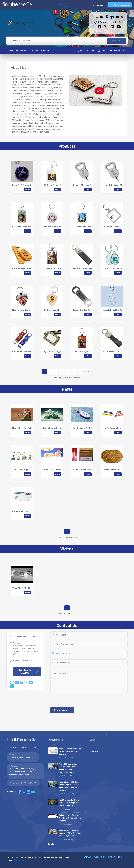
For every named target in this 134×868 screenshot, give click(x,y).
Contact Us (86, 51)
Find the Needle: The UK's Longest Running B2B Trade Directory (70, 803)
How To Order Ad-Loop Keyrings (117, 428)
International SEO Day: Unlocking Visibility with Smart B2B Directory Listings (69, 786)
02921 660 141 (108, 22)
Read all (54, 844)
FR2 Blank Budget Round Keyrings (58, 227)
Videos (45, 51)
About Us (46, 5)
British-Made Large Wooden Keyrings (29, 268)
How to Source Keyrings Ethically (57, 428)
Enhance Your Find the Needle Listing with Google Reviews (71, 818)
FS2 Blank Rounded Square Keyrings (89, 227)
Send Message (63, 710)
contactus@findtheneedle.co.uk (23, 758)
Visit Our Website (111, 51)
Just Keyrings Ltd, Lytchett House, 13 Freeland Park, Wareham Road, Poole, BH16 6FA (25, 650)
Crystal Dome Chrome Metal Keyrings (59, 268)
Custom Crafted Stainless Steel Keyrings (91, 310)
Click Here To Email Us (28, 672)
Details (28, 189)
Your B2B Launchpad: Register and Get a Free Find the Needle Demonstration (69, 768)
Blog (55, 5)
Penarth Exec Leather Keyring (116, 352)
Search (117, 41)
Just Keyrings (109, 17)
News (35, 51)
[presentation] (69, 700)
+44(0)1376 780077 (27, 783)
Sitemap (87, 857)
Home (37, 5)
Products (23, 51)
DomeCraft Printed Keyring (24, 185)
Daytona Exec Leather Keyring (86, 268)
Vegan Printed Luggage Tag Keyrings (59, 352)
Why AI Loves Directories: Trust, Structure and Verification (70, 752)
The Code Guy (20, 860)
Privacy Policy (99, 857)
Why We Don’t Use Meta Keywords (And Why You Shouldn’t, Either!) (70, 833)
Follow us (96, 752)
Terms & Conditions (115, 857)
